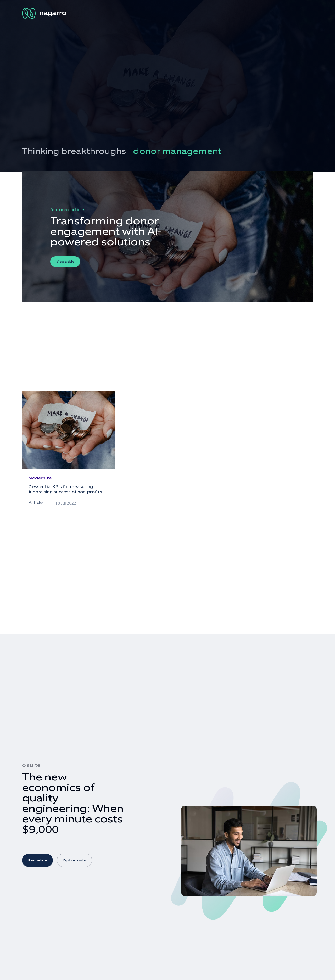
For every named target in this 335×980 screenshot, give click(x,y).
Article (36, 503)
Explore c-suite (74, 860)
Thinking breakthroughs (74, 151)
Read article (37, 860)
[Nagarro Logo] (45, 13)
